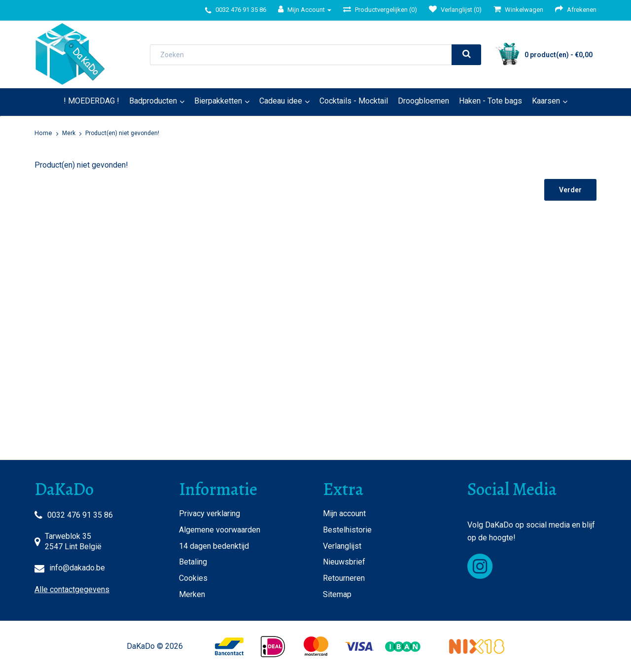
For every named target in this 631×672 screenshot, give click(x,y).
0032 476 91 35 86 (80, 515)
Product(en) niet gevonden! (122, 133)
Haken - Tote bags (491, 101)
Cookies (193, 578)
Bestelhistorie (347, 530)
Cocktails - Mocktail (354, 101)
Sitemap (337, 594)
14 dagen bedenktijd (214, 546)
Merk (69, 133)
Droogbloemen (423, 101)
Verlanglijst (342, 546)
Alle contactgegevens (72, 589)
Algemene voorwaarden (220, 530)
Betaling (193, 562)
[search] (466, 55)
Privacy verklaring (210, 513)
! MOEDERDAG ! (91, 101)
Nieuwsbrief (344, 562)
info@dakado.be (77, 568)
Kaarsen (546, 101)
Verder (570, 190)
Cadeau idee (281, 101)
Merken (192, 594)
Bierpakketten (218, 101)
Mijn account (344, 513)
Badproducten (153, 101)
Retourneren (344, 578)
